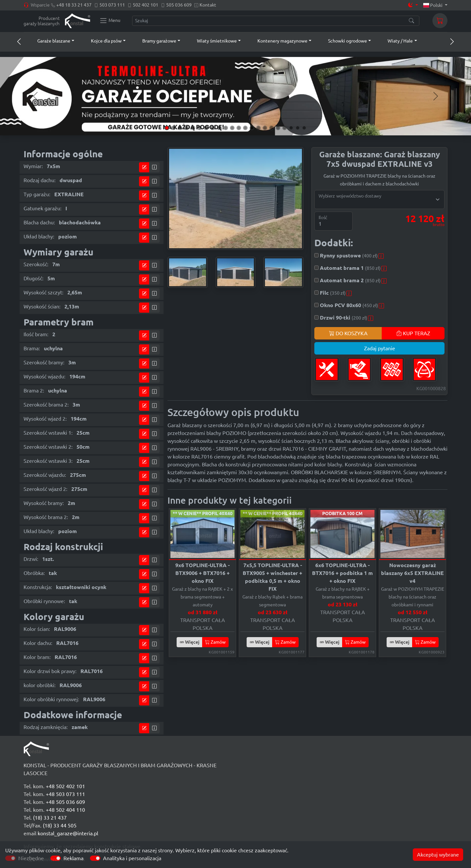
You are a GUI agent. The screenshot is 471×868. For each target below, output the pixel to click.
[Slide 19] (285, 128)
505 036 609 (179, 5)
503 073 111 (112, 5)
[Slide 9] (219, 128)
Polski (434, 5)
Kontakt (208, 5)
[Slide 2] (173, 128)
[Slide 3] (180, 128)
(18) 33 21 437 (50, 818)
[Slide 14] (252, 128)
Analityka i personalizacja (132, 858)
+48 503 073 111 (65, 794)
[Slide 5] (193, 128)
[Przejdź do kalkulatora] (144, 167)
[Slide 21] (298, 128)
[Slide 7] (206, 128)
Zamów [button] (215, 642)
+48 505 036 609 (65, 802)
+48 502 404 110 (65, 810)
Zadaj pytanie (380, 348)
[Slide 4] (186, 128)
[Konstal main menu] (110, 21)
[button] (50, 41)
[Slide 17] (271, 128)
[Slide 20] (291, 128)
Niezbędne (31, 858)
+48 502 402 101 (65, 786)
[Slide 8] (213, 128)
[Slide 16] (265, 128)
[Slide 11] (232, 128)
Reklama (73, 858)
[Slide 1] (167, 128)
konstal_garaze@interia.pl (68, 833)
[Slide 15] (258, 128)
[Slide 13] (245, 128)
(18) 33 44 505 (60, 825)
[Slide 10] (226, 128)
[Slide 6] (200, 128)
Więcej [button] (190, 642)
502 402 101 (146, 5)
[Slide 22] (304, 128)
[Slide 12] (239, 128)
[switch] (56, 858)
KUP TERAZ (413, 333)
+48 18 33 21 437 (74, 5)
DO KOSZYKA (348, 333)
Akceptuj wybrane (438, 855)
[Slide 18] (278, 128)
